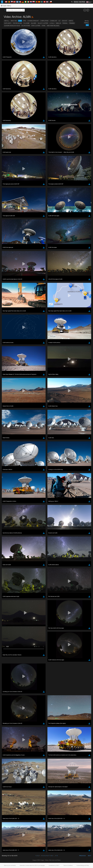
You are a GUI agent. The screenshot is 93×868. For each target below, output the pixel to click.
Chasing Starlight (33, 21)
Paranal (65, 23)
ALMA (20, 21)
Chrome (7, 247)
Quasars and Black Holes (12, 26)
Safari (7, 252)
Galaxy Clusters (43, 23)
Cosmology (54, 21)
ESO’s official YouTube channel (43, 212)
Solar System (26, 26)
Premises (72, 23)
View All (7, 21)
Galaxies (34, 23)
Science (76, 2)
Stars (44, 26)
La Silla (52, 23)
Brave (7, 245)
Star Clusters (36, 26)
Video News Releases (53, 26)
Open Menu (6, 6)
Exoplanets (8, 23)
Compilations (44, 21)
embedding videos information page (42, 215)
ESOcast (65, 21)
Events (71, 21)
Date (87, 25)
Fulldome (26, 23)
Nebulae (58, 23)
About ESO (14, 21)
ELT (60, 21)
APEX (25, 21)
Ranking (86, 23)
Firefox (7, 251)
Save (6, 279)
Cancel (15, 279)
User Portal (82, 2)
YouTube (4, 212)
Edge (7, 249)
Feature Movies (17, 23)
